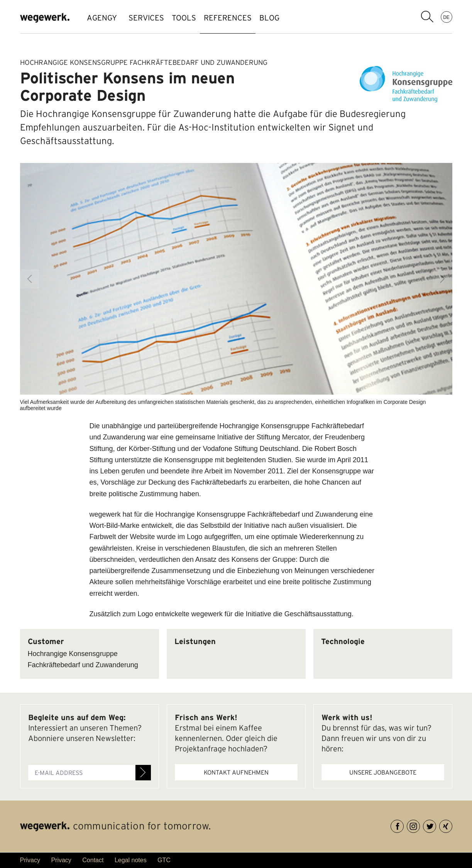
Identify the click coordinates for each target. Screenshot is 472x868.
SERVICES (150, 18)
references (247, 18)
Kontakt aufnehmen (236, 772)
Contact (93, 860)
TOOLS (195, 18)
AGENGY (102, 18)
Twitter (436, 825)
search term (427, 17)
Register (143, 773)
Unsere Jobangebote (383, 772)
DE (446, 17)
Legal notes (131, 860)
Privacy (30, 860)
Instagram (420, 825)
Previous (30, 279)
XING (452, 825)
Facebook (403, 825)
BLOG (296, 18)
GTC (164, 860)
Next (443, 279)
